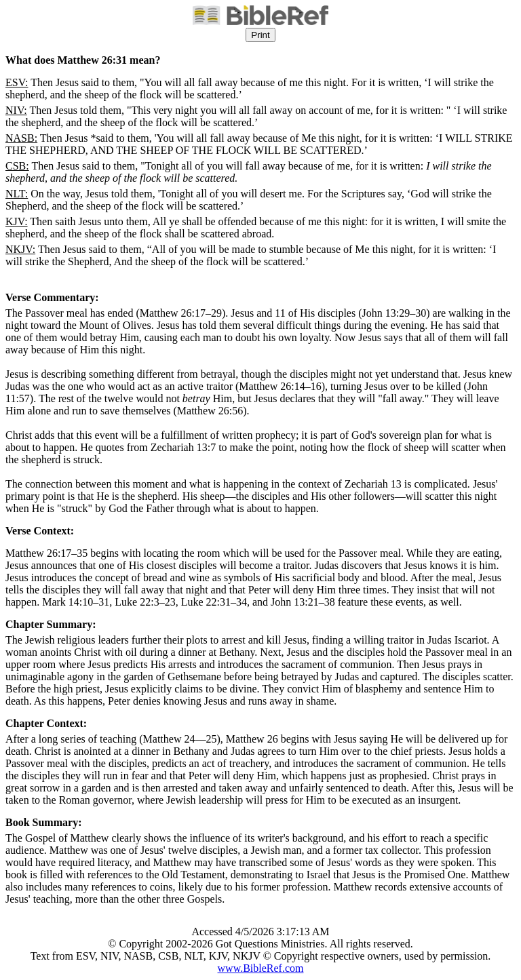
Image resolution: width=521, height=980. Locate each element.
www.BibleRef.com (261, 968)
